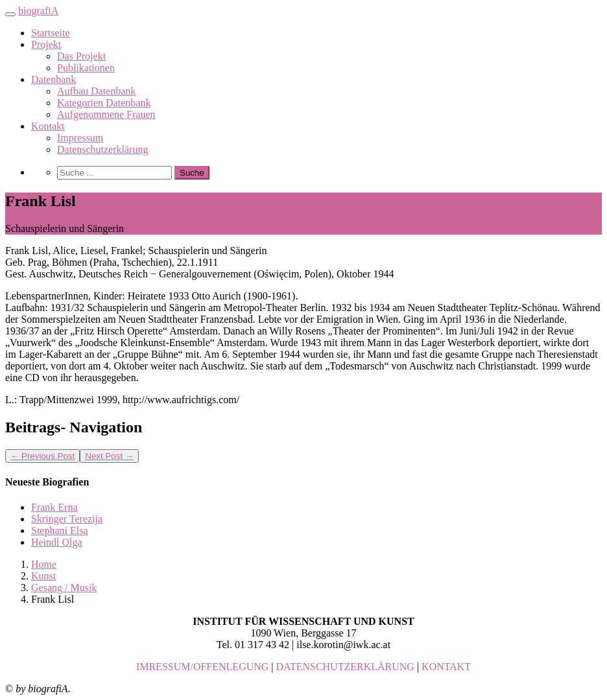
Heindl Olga (57, 542)
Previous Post (42, 456)
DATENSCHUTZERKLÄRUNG (345, 667)
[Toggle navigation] (10, 14)
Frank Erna (54, 507)
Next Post (109, 456)
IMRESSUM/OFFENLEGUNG (202, 667)
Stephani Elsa (60, 531)
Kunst (43, 576)
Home (44, 564)
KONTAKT (446, 667)
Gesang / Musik (64, 588)
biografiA (38, 11)
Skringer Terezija (67, 519)
